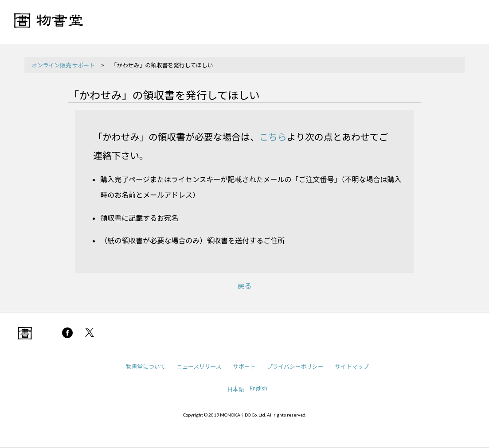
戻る (244, 286)
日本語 (235, 389)
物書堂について (146, 366)
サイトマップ (352, 366)
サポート (244, 366)
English (258, 388)
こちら (273, 137)
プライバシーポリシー (295, 366)
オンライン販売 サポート (63, 65)
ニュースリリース (199, 366)
